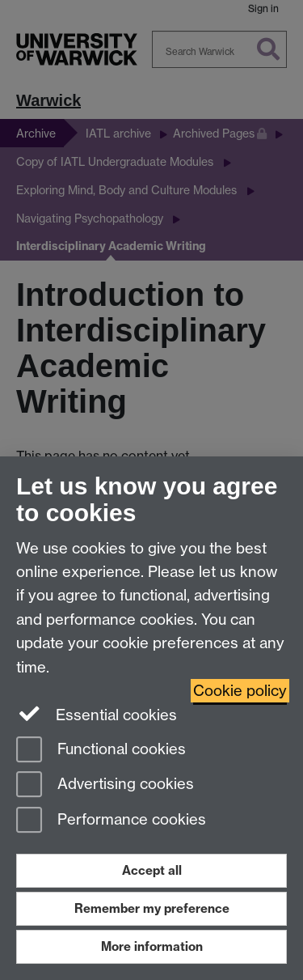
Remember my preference (152, 908)
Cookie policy (240, 691)
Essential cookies (97, 714)
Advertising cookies (105, 785)
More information (152, 946)
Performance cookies (111, 821)
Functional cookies (101, 751)
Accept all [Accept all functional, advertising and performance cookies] (152, 870)
